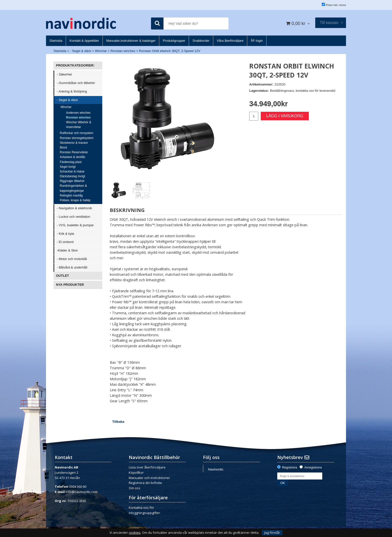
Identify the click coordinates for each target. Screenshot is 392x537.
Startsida (60, 51)
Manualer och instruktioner (149, 478)
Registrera (289, 467)
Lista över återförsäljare (147, 467)
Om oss (134, 488)
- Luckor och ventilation (73, 217)
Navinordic (216, 469)
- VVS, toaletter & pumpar (75, 225)
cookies (135, 533)
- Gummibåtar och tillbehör (76, 83)
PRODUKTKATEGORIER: (75, 65)
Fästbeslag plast (71, 162)
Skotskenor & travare (74, 143)
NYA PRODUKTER (70, 285)
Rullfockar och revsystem (76, 133)
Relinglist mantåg (71, 195)
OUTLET (62, 276)
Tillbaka (118, 422)
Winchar (101, 51)
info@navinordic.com (81, 492)
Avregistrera (313, 467)
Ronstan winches (123, 51)
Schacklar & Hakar (72, 171)
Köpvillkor (136, 472)
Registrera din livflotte (145, 483)
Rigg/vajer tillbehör (72, 181)
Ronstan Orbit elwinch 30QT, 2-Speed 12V (170, 51)
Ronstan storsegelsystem (77, 138)
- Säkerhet (64, 74)
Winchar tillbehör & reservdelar (79, 125)
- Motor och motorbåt (72, 259)
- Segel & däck (81, 51)
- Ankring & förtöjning (72, 91)
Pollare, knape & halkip (75, 200)
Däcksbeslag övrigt (72, 176)
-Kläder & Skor (67, 250)
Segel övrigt (68, 167)
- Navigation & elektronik (74, 208)
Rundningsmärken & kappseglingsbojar (73, 188)
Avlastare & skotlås (72, 157)
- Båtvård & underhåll (72, 267)
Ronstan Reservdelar (74, 152)
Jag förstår (272, 532)
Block (63, 147)
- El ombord (65, 242)
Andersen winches (78, 113)
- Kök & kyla (65, 234)
